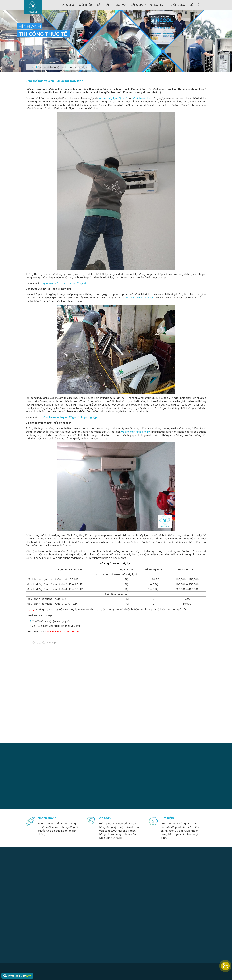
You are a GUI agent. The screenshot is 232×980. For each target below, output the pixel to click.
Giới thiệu (85, 5)
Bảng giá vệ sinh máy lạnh (116, 563)
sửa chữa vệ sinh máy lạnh (140, 298)
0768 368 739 (17, 976)
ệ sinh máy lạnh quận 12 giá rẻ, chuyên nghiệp (70, 417)
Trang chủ (66, 5)
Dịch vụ (121, 5)
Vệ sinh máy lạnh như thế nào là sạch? (64, 283)
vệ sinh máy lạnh (142, 98)
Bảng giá (137, 5)
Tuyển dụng (177, 5)
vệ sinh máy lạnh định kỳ (113, 98)
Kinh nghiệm (156, 5)
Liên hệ (194, 5)
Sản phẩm (104, 5)
